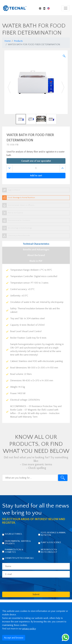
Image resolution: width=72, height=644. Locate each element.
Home (8, 41)
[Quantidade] (36, 168)
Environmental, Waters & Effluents (18, 542)
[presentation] (24, 584)
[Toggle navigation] (66, 8)
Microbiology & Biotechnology (49, 551)
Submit (36, 594)
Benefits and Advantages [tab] (36, 250)
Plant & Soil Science (51, 542)
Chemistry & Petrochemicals (19, 558)
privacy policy (29, 629)
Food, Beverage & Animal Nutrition (53, 534)
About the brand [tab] (36, 255)
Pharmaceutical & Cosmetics (14, 551)
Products (18, 41)
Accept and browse (14, 638)
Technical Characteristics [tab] (36, 244)
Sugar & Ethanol (13, 534)
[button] (9, 87)
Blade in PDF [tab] (36, 261)
